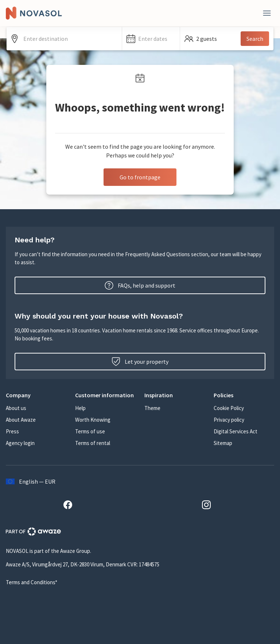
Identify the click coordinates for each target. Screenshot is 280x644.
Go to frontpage (140, 177)
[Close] (267, 13)
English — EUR (31, 481)
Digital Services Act (236, 431)
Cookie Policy (229, 408)
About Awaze (21, 420)
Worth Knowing (93, 420)
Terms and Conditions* (32, 582)
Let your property (140, 362)
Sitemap (223, 443)
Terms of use (90, 431)
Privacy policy (229, 420)
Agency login (20, 443)
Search (255, 39)
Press (12, 431)
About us (16, 408)
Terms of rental (93, 443)
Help (80, 408)
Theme (152, 408)
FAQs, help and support (140, 285)
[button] (151, 39)
